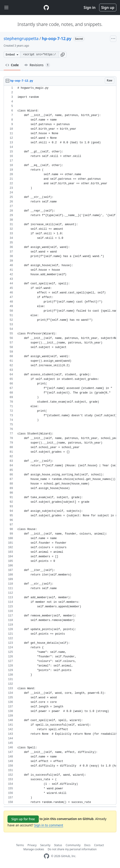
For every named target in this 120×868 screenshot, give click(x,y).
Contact (99, 845)
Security (45, 845)
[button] (63, 55)
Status (58, 845)
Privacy (32, 845)
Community (73, 845)
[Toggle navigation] (6, 8)
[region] (60, 445)
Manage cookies (34, 849)
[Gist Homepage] (46, 8)
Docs (87, 845)
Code (12, 65)
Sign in (90, 8)
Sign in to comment (49, 825)
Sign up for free (23, 819)
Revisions (37, 65)
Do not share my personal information (72, 849)
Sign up (108, 8)
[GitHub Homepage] (47, 856)
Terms (20, 845)
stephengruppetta (21, 38)
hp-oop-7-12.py (56, 38)
